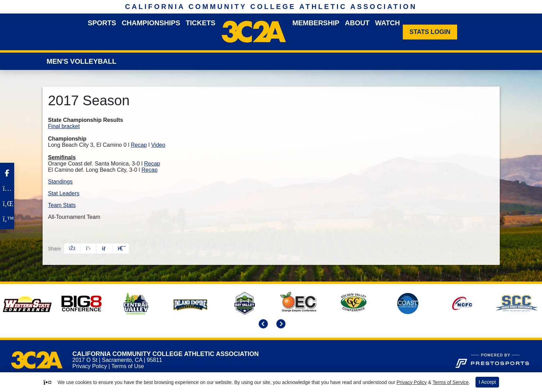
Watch (388, 23)
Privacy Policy (90, 366)
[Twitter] (7, 219)
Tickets (201, 23)
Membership (316, 23)
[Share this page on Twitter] (88, 248)
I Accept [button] (487, 382)
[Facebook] (7, 173)
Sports (102, 23)
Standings (60, 182)
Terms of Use (127, 366)
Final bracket (64, 126)
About (357, 23)
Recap (139, 145)
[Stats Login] (430, 32)
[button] (121, 248)
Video (158, 145)
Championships (151, 23)
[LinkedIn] (7, 204)
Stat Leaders (64, 193)
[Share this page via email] (105, 248)
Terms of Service (451, 382)
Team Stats (62, 205)
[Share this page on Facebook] (72, 248)
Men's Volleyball (82, 61)
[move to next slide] (280, 325)
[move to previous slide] (262, 325)
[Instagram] (7, 188)
